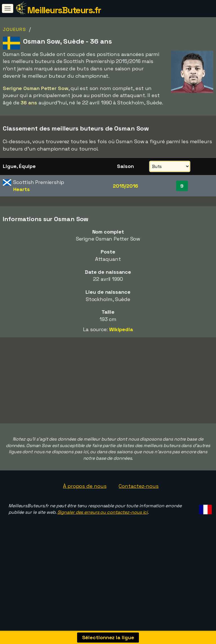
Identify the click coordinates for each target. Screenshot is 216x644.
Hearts (21, 189)
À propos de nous (85, 510)
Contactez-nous (139, 510)
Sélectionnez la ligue (108, 637)
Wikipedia (121, 329)
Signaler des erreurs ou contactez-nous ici (103, 536)
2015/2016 (125, 186)
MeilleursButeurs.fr (64, 10)
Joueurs (14, 29)
